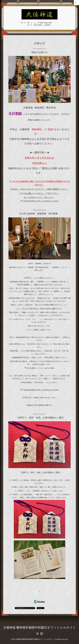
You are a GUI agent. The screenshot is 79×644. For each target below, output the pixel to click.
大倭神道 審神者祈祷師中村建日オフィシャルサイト (40, 627)
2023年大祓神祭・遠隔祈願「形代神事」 (39, 214)
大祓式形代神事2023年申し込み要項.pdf (37, 201)
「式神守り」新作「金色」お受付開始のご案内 (39, 418)
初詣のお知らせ (39, 52)
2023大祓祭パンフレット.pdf (37, 368)
